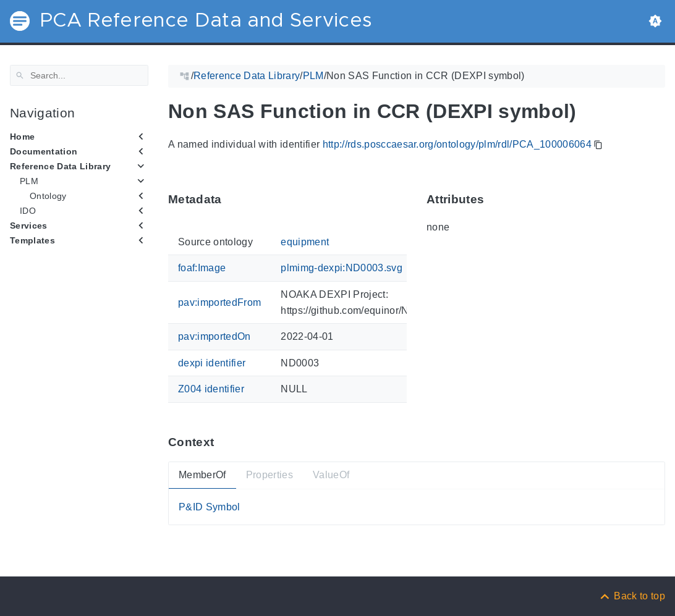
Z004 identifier (211, 389)
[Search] (79, 75)
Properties (270, 475)
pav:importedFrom (219, 302)
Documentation (44, 151)
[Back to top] (632, 596)
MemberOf (202, 475)
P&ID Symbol (210, 506)
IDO (28, 211)
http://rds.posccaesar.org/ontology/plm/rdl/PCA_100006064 (457, 144)
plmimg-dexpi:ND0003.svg (342, 268)
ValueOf (331, 475)
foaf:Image (202, 268)
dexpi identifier (212, 362)
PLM (29, 181)
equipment (305, 242)
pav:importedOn (214, 336)
